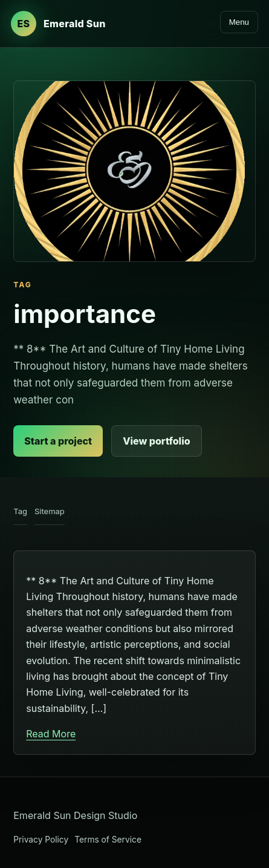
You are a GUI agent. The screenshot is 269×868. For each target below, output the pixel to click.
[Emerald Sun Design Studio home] (58, 24)
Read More (51, 734)
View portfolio (156, 441)
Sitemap (50, 511)
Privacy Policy (41, 840)
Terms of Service (108, 840)
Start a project (58, 441)
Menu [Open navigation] (239, 22)
